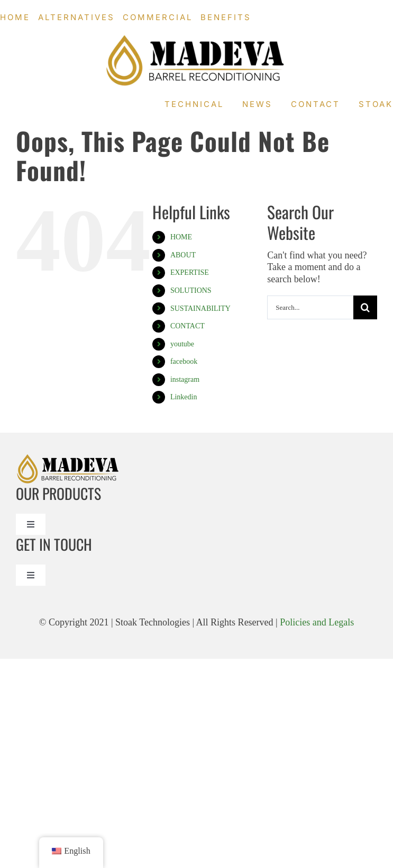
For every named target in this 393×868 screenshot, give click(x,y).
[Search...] (310, 307)
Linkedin (184, 397)
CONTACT (188, 326)
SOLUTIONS (191, 290)
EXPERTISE (190, 272)
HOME (181, 237)
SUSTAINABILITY (200, 308)
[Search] (365, 307)
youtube (182, 344)
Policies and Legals (317, 622)
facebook (184, 361)
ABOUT (183, 255)
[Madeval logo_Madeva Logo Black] (197, 39)
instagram (185, 379)
